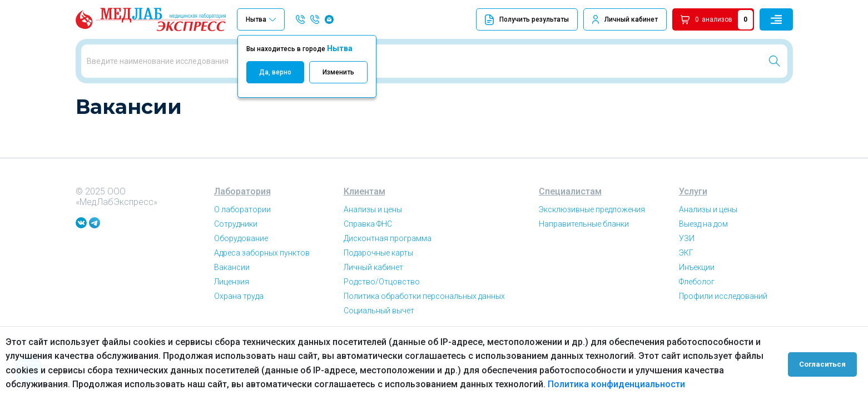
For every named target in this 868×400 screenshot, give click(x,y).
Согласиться (825, 363)
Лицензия (232, 320)
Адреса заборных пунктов (262, 291)
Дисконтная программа (388, 277)
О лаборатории (242, 248)
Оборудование (241, 277)
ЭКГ (686, 291)
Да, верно (275, 72)
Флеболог (697, 320)
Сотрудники (236, 262)
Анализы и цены (373, 248)
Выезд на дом (703, 262)
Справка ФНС (368, 262)
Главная (89, 100)
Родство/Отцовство (382, 320)
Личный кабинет (631, 19)
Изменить (338, 72)
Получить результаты (527, 20)
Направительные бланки (584, 262)
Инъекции (697, 306)
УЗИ (687, 277)
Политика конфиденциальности (616, 384)
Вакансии (130, 100)
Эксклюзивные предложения (592, 248)
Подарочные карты (378, 291)
